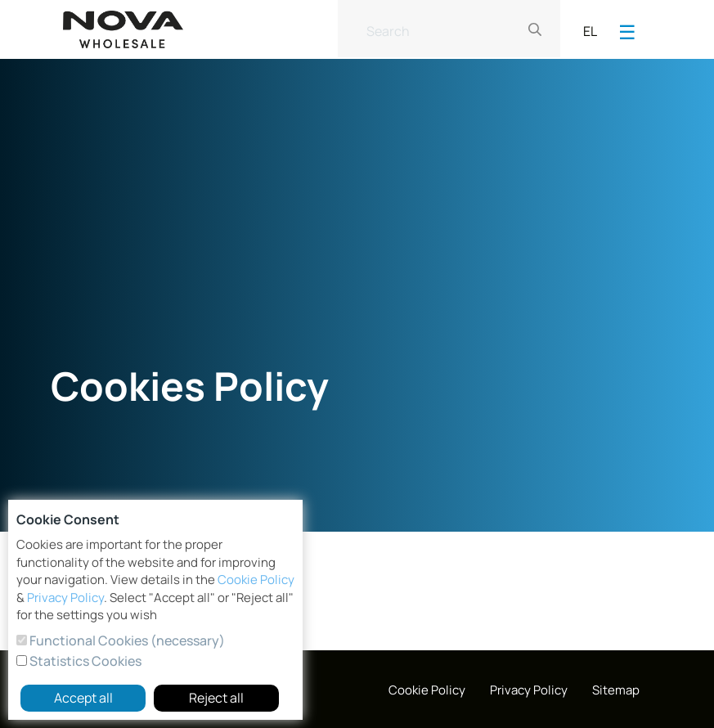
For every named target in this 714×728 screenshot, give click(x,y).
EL (590, 31)
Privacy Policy (65, 598)
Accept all (83, 698)
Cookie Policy (256, 580)
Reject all (216, 698)
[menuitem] (427, 691)
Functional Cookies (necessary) (126, 640)
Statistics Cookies (84, 661)
